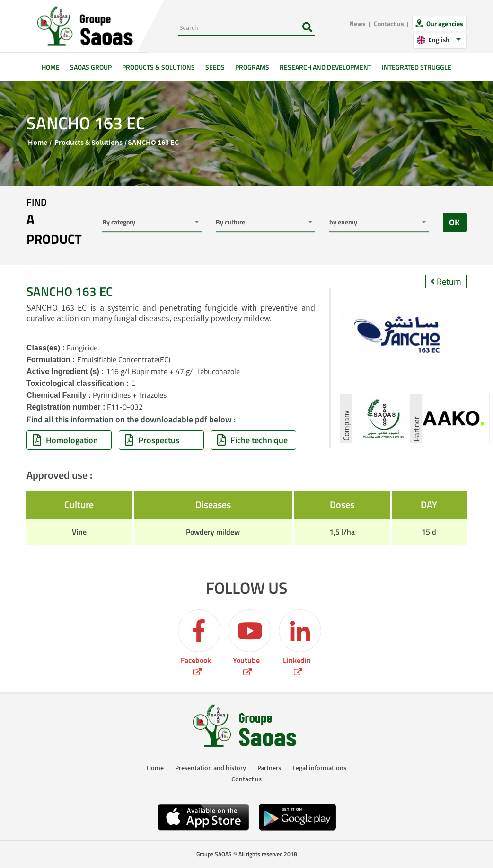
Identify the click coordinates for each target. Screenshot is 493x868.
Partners (269, 768)
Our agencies (444, 23)
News (357, 23)
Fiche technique (252, 440)
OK (454, 222)
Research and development (326, 67)
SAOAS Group (91, 67)
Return (446, 282)
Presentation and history (211, 768)
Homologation (65, 440)
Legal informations (319, 768)
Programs (252, 67)
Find (57, 222)
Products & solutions (158, 67)
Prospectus (152, 440)
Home (53, 67)
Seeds (215, 67)
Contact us (389, 23)
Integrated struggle (417, 67)
